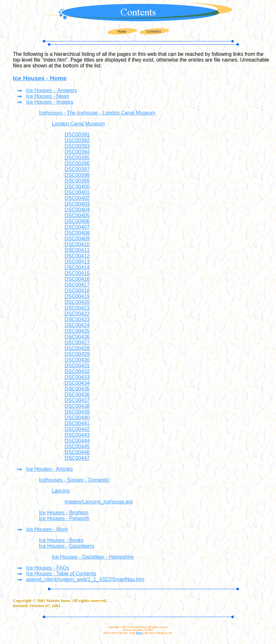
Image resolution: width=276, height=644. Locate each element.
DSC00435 (77, 389)
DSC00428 (77, 348)
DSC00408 (77, 233)
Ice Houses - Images (50, 102)
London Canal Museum (78, 124)
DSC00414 (77, 267)
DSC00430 (77, 360)
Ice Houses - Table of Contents (61, 574)
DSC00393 (77, 146)
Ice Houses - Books (61, 540)
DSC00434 (77, 383)
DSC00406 (77, 221)
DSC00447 (77, 458)
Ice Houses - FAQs (47, 568)
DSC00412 (77, 256)
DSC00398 (77, 175)
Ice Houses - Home (40, 78)
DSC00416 (77, 279)
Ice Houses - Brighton (63, 513)
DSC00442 (77, 429)
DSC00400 (77, 187)
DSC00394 (77, 152)
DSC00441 (77, 423)
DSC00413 (77, 262)
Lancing (61, 491)
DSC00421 (77, 308)
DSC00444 (77, 441)
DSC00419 (77, 296)
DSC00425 (77, 331)
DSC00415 (77, 273)
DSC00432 (77, 371)
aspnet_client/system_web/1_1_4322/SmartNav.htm (85, 579)
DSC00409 (77, 239)
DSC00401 (77, 192)
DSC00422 (77, 314)
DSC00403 (77, 204)
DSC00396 (77, 163)
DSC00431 (77, 366)
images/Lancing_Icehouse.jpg (98, 502)
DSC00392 (77, 140)
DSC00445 (77, 447)
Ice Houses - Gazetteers (67, 546)
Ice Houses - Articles (49, 469)
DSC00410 (77, 244)
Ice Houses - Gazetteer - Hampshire (93, 557)
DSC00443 (77, 435)
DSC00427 (77, 343)
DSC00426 (77, 337)
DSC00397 (77, 169)
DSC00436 (77, 395)
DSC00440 (77, 418)
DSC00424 (77, 325)
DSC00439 (77, 412)
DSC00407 (77, 227)
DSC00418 (77, 291)
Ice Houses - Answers (51, 90)
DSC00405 (77, 215)
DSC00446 (77, 452)
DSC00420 (77, 302)
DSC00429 (77, 354)
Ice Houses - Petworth (64, 518)
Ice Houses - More (47, 529)
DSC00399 (77, 181)
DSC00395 (77, 158)
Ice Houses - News (47, 96)
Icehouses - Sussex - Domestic (74, 480)
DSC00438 (77, 406)
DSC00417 (77, 285)
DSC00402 (77, 198)
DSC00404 (77, 210)
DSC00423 (77, 319)
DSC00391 (77, 135)
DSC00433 (77, 377)
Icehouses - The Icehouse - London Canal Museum (97, 113)
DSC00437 (77, 400)
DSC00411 (77, 250)
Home (139, 633)
